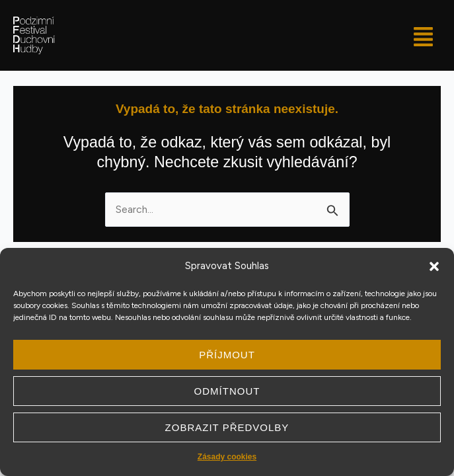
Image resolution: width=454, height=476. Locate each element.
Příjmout (227, 355)
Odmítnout (227, 391)
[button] (434, 266)
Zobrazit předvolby (227, 427)
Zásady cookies (227, 457)
